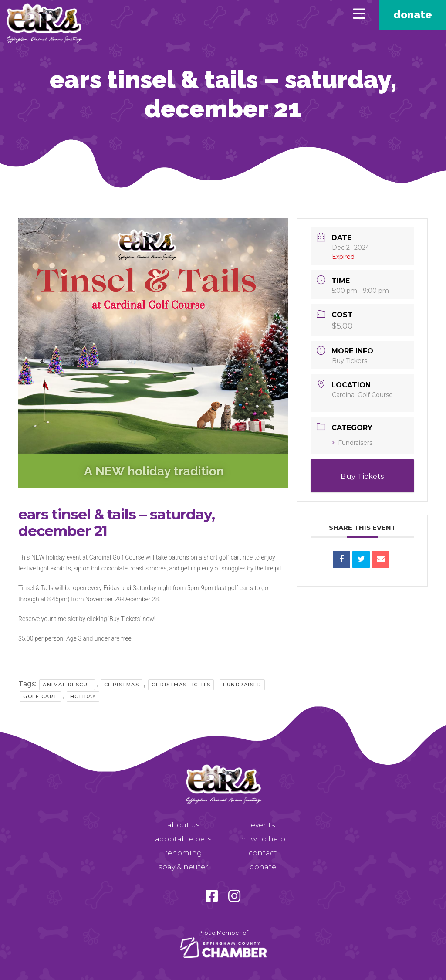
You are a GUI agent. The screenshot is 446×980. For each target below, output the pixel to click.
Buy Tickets (350, 361)
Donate (413, 15)
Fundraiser (242, 685)
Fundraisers (352, 443)
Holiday (83, 696)
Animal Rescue (67, 685)
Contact (263, 853)
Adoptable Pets (183, 839)
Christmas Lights (181, 685)
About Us (183, 825)
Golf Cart (40, 696)
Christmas (122, 685)
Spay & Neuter (183, 867)
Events (263, 825)
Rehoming (183, 853)
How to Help (263, 839)
